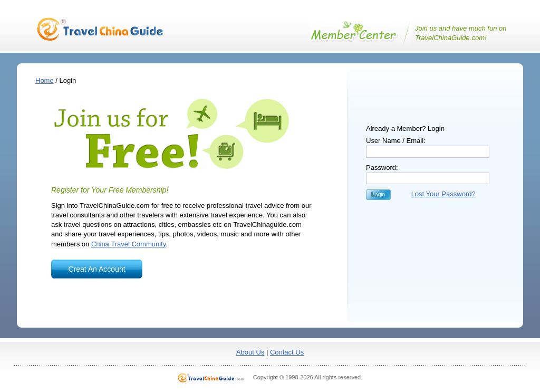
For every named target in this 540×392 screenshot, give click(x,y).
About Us (250, 352)
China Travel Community (128, 244)
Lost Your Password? (443, 194)
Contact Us (287, 352)
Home (45, 80)
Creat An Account (97, 269)
